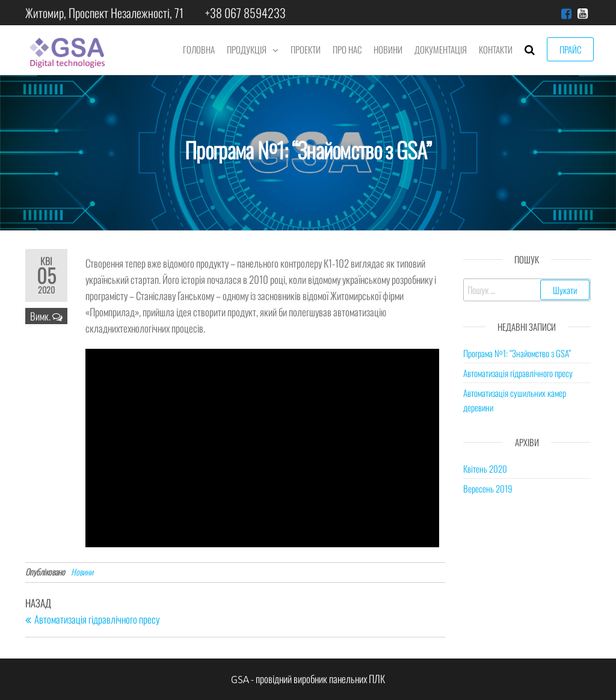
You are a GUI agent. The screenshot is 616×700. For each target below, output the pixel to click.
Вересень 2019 (488, 488)
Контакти (496, 49)
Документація (441, 49)
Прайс (570, 49)
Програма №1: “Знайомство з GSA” (517, 353)
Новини (388, 49)
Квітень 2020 (485, 468)
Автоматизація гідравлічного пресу (518, 373)
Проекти (306, 49)
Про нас (347, 49)
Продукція (247, 49)
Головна (199, 49)
